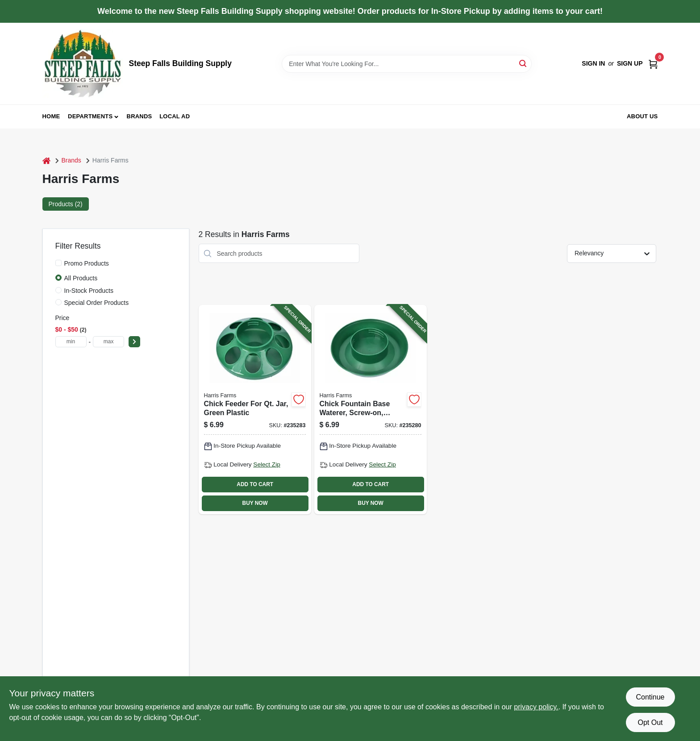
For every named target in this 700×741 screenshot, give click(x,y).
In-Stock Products (89, 291)
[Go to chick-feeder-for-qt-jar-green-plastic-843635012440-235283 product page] (255, 409)
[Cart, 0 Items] (653, 64)
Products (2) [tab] (66, 204)
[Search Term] (407, 64)
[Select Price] (134, 342)
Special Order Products (97, 303)
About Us (642, 116)
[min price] (71, 342)
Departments (90, 116)
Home (51, 116)
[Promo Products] (58, 263)
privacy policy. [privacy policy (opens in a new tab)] (536, 707)
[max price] (108, 342)
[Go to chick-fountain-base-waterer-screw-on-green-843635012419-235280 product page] (371, 409)
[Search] (523, 63)
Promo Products (87, 263)
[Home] (46, 160)
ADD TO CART (255, 484)
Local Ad (175, 116)
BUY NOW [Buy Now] (255, 503)
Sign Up (630, 63)
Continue (650, 697)
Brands (140, 116)
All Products (81, 278)
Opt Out (650, 722)
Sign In (593, 63)
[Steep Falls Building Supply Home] (83, 64)
